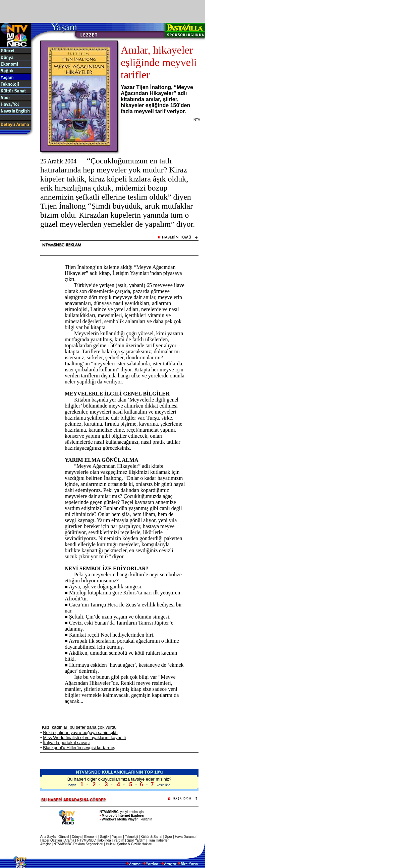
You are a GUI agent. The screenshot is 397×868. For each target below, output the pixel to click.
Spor (168, 837)
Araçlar (46, 844)
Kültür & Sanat (152, 837)
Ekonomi (91, 837)
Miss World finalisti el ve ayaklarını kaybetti (84, 738)
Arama (69, 840)
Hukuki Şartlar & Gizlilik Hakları (129, 844)
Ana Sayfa (48, 837)
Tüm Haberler (158, 840)
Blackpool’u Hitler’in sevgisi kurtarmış (79, 748)
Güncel (64, 837)
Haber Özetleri (51, 840)
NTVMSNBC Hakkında (94, 840)
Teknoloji (131, 837)
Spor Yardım (136, 840)
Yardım (119, 840)
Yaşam (117, 837)
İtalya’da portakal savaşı (66, 743)
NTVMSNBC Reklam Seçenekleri (78, 844)
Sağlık (105, 837)
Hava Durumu (185, 837)
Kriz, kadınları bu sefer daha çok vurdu (79, 727)
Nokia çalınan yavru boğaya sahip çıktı (80, 733)
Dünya (77, 837)
